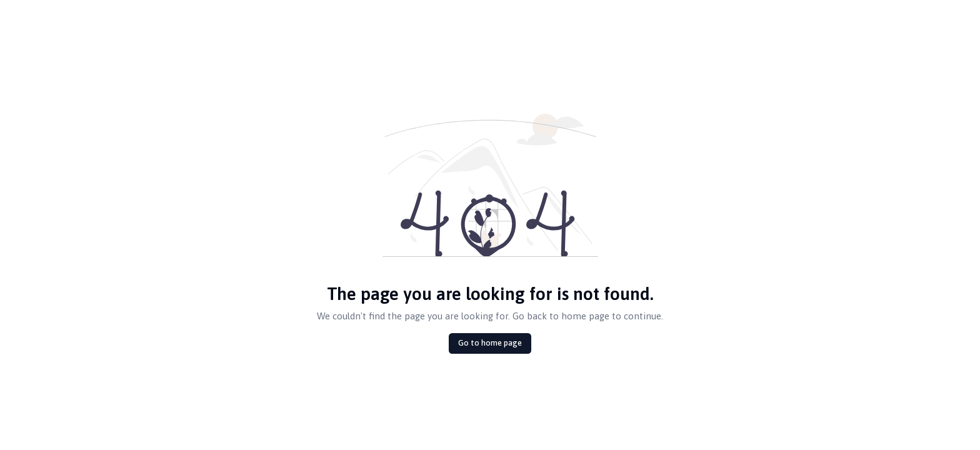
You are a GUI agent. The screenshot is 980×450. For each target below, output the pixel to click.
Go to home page (490, 343)
